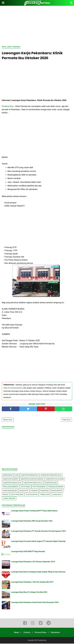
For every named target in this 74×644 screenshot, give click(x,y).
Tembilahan (45, 495)
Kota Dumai (26, 487)
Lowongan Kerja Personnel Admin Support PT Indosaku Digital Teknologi (38, 542)
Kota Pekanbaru (39, 487)
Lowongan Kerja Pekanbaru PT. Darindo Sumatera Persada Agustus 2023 (38, 532)
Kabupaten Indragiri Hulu (51, 475)
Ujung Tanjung (9, 499)
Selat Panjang (17, 495)
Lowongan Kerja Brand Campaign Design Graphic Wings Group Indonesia (38, 572)
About (16, 633)
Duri (17, 475)
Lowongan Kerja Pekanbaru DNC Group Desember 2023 (32, 521)
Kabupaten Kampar (10, 479)
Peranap (34, 491)
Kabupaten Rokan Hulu (33, 483)
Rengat (6, 495)
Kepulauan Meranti (11, 487)
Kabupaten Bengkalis (30, 475)
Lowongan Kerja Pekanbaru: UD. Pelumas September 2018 (33, 562)
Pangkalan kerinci (56, 487)
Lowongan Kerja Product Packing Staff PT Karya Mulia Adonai (34, 511)
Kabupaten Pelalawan (55, 479)
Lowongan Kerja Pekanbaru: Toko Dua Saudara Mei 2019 (32, 583)
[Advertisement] (37, 25)
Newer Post (8, 420)
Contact (27, 633)
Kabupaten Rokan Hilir (12, 483)
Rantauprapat (57, 491)
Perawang (44, 491)
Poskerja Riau (8, 107)
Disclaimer (56, 633)
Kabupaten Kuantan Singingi (32, 479)
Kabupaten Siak (51, 483)
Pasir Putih (24, 491)
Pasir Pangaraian (10, 491)
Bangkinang (8, 475)
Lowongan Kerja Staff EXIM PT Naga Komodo (28, 552)
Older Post (66, 420)
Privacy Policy (41, 633)
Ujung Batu (57, 495)
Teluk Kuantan (31, 495)
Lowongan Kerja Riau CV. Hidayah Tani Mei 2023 (29, 593)
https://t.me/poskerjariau (13, 388)
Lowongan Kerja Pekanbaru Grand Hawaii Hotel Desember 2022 (35, 603)
